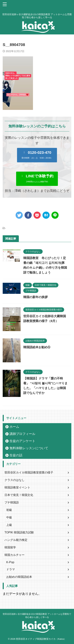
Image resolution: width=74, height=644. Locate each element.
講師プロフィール (22, 434)
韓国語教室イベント (17, 487)
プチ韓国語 (12, 502)
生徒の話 (16, 455)
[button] (37, 155)
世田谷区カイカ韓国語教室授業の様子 (29, 472)
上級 (9, 525)
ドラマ (11, 569)
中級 (9, 517)
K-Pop (10, 562)
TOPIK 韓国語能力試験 (19, 532)
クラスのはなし (15, 480)
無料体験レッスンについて (29, 448)
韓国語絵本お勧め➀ (37, 347)
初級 (9, 510)
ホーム (14, 427)
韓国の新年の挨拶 (35, 297)
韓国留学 (10, 547)
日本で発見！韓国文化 (19, 495)
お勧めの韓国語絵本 (19, 577)
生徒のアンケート (22, 441)
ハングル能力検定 (16, 540)
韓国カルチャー (15, 555)
